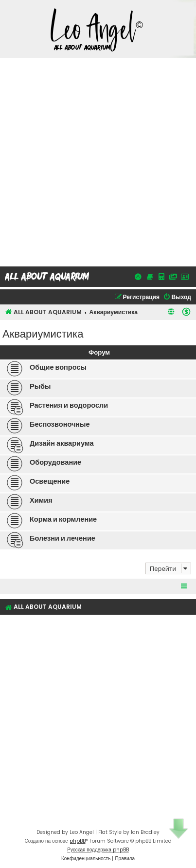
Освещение (50, 481)
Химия (41, 500)
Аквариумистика (43, 333)
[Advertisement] (98, 161)
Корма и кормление (63, 519)
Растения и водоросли (69, 405)
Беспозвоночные (60, 424)
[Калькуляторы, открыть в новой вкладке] (161, 277)
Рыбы (40, 386)
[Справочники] (150, 277)
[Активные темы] (138, 277)
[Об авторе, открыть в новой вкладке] (185, 277)
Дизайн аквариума (62, 443)
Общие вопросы (58, 367)
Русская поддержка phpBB (98, 850)
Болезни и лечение (62, 538)
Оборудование (55, 462)
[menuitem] (177, 297)
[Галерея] (173, 277)
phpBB (78, 841)
